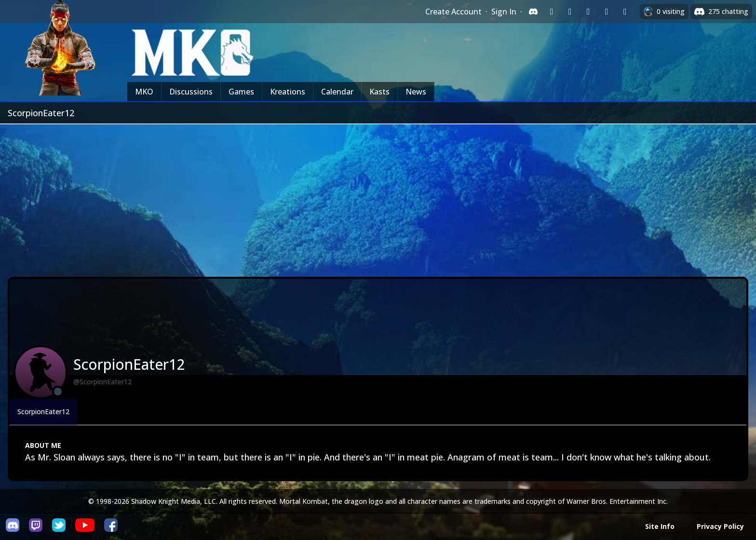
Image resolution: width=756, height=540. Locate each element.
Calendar (337, 92)
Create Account (453, 12)
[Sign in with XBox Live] (625, 12)
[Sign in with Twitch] (552, 12)
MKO (144, 92)
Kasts (379, 92)
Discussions (191, 92)
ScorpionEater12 (43, 412)
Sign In (504, 12)
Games (241, 92)
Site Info (660, 526)
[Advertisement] (378, 197)
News (416, 92)
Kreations (288, 92)
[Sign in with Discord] (533, 12)
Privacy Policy (720, 526)
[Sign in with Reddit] (588, 12)
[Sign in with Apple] (607, 12)
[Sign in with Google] (570, 12)
